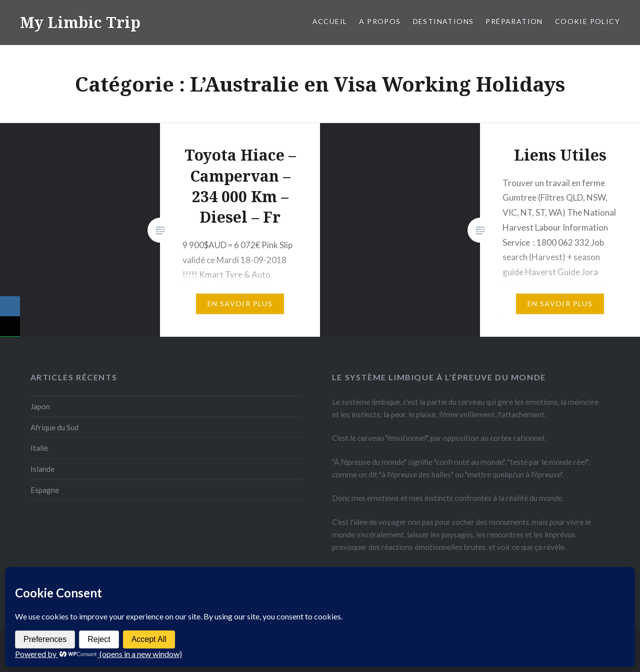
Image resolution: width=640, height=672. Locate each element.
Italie (39, 448)
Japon (40, 406)
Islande (42, 469)
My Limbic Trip (80, 22)
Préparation (514, 21)
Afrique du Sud (54, 427)
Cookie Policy (587, 21)
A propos (380, 21)
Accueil (330, 21)
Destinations (443, 21)
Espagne (45, 490)
